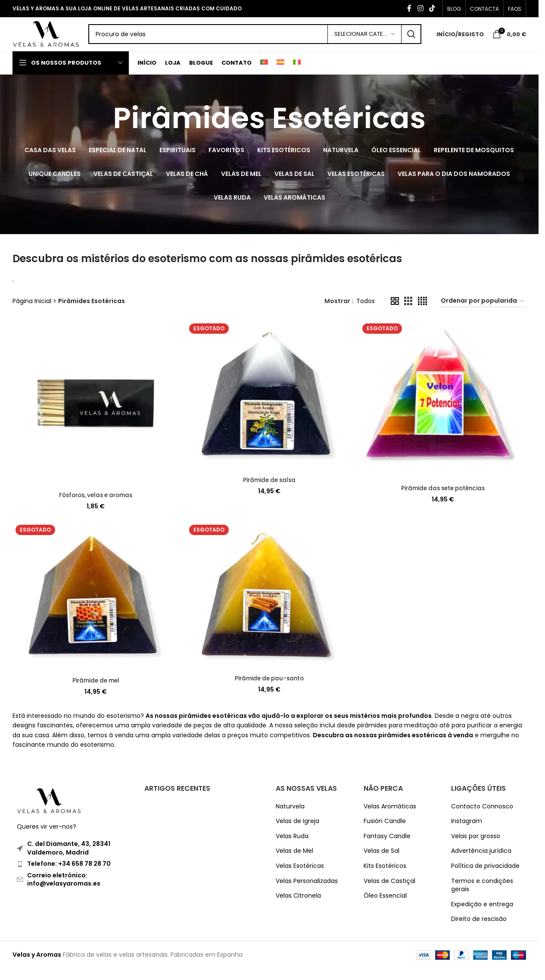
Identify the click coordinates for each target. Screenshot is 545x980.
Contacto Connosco (482, 818)
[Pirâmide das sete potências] (443, 412)
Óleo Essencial (385, 907)
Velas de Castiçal (389, 892)
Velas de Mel (294, 863)
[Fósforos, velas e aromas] (95, 415)
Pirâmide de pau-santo (269, 690)
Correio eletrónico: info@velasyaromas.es (64, 891)
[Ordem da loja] (483, 313)
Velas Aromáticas (390, 818)
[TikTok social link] (432, 9)
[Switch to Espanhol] (280, 75)
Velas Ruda (292, 848)
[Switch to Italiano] (297, 75)
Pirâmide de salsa (269, 491)
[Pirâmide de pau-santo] (269, 608)
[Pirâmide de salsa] (269, 408)
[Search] (267, 41)
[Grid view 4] (422, 313)
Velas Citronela (298, 907)
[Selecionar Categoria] (364, 41)
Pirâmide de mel (95, 692)
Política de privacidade (485, 878)
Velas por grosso (476, 848)
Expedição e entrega (482, 916)
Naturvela (290, 818)
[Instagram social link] (420, 9)
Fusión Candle (385, 833)
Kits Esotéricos (385, 878)
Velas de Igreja (297, 833)
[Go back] (102, 130)
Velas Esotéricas (300, 878)
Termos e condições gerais (482, 897)
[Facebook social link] (409, 9)
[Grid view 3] (408, 313)
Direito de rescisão (479, 931)
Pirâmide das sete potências (444, 499)
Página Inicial (32, 313)
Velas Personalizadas (307, 892)
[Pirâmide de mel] (95, 609)
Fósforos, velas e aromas (95, 506)
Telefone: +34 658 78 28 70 (69, 875)
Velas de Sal (381, 863)
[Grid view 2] (395, 313)
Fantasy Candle (387, 848)
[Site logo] (59, 40)
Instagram (467, 833)
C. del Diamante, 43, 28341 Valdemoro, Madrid (69, 860)
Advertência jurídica (481, 863)
